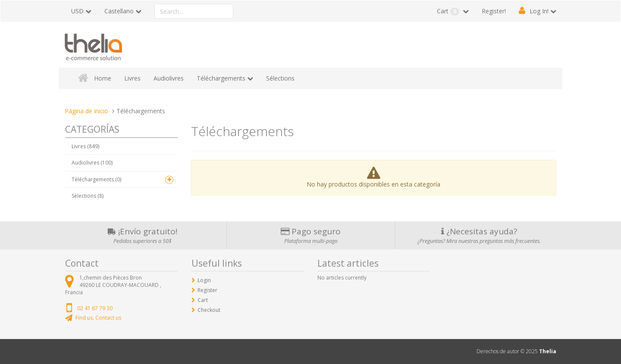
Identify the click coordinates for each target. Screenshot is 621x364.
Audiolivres (169, 78)
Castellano (119, 11)
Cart (449, 11)
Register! (494, 11)
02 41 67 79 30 (95, 308)
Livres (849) (85, 146)
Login (204, 280)
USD (77, 11)
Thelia (548, 351)
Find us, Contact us (98, 318)
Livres (132, 78)
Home (103, 78)
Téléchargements (221, 78)
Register (207, 290)
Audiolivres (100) (92, 163)
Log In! (539, 11)
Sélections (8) (88, 196)
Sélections (280, 78)
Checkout (209, 310)
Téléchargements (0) (96, 179)
